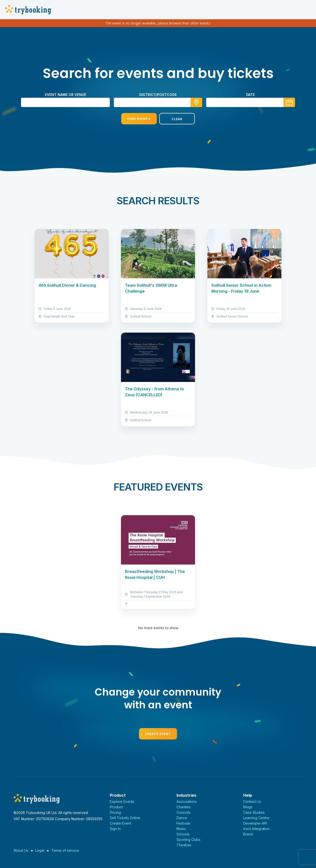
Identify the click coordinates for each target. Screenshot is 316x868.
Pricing (115, 812)
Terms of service (65, 850)
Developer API (255, 823)
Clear (177, 119)
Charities (184, 807)
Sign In (115, 829)
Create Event (158, 734)
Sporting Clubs (188, 840)
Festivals (183, 823)
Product (116, 807)
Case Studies (254, 812)
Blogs (248, 807)
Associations (187, 802)
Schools (183, 834)
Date (250, 95)
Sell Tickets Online (125, 818)
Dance (182, 818)
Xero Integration (256, 829)
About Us (21, 850)
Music (181, 829)
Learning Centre (256, 818)
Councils (183, 812)
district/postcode (158, 95)
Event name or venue (66, 95)
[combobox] (158, 102)
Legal (40, 850)
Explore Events (122, 802)
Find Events (139, 119)
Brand (248, 834)
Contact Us (252, 802)
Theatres (184, 845)
